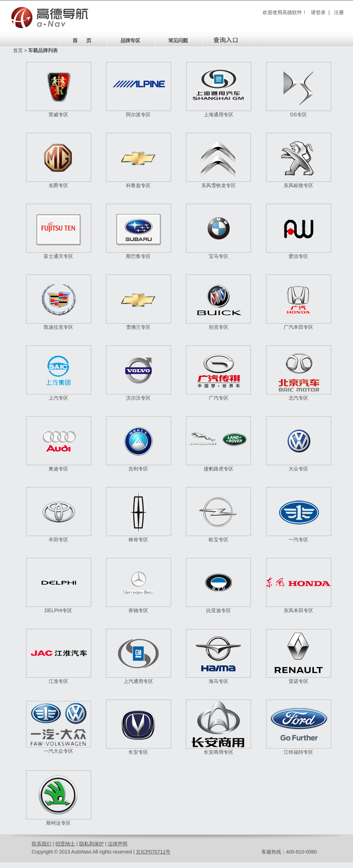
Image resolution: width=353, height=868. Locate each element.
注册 (339, 12)
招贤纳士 (65, 844)
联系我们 (42, 844)
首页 (18, 50)
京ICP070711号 (153, 852)
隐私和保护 (92, 844)
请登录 (318, 12)
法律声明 (118, 844)
